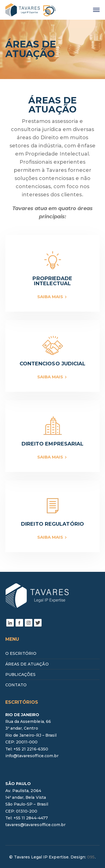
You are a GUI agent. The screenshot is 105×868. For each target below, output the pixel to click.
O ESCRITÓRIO (21, 653)
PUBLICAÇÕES (21, 674)
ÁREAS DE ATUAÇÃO (27, 664)
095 (91, 857)
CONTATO (16, 685)
